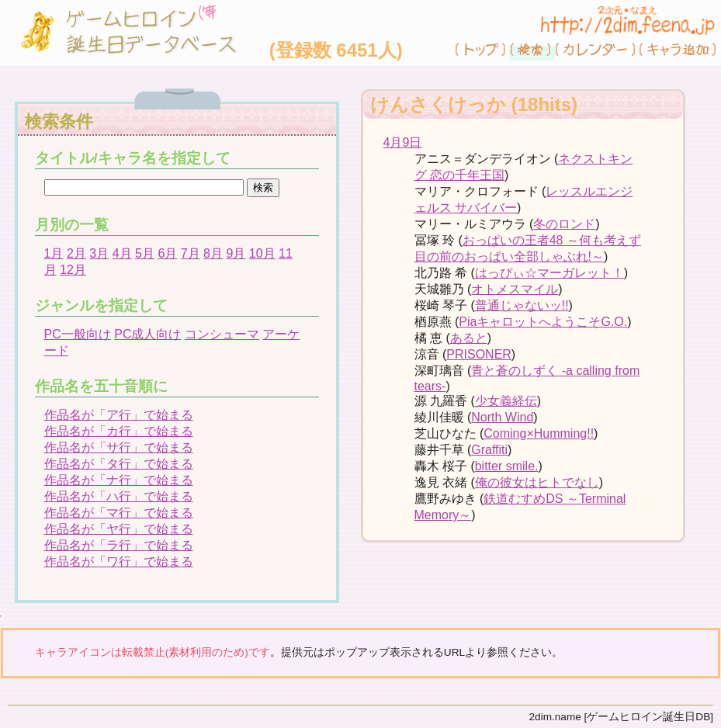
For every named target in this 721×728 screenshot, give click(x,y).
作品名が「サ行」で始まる (119, 447)
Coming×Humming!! (539, 433)
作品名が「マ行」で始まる (119, 513)
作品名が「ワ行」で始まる (119, 562)
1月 (54, 253)
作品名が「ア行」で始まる (119, 415)
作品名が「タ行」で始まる (119, 464)
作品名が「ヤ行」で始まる (119, 529)
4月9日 (403, 142)
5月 (145, 253)
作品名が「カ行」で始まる (119, 431)
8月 (213, 253)
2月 (76, 253)
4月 (122, 253)
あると (469, 338)
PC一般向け (78, 334)
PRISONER (479, 354)
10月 (262, 253)
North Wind (502, 417)
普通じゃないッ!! (522, 305)
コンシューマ (222, 334)
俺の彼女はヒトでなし (537, 482)
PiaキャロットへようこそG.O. (543, 322)
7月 (191, 253)
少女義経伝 (506, 401)
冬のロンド (564, 224)
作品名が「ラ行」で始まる (119, 545)
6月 (167, 253)
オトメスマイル (515, 289)
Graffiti (489, 450)
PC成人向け (147, 334)
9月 (236, 253)
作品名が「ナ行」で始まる (119, 480)
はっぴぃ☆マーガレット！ (549, 273)
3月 (99, 253)
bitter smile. (507, 466)
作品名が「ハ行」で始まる (119, 496)
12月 (73, 270)
